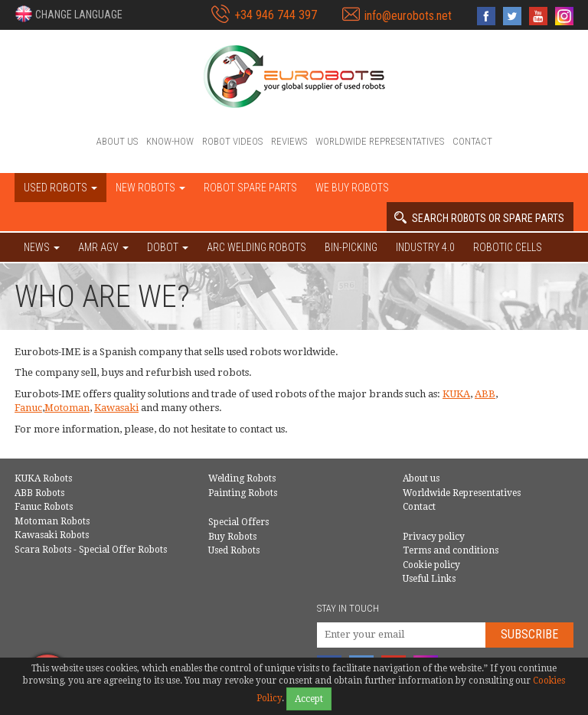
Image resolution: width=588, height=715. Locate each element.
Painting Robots (243, 493)
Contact (472, 141)
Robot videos (232, 141)
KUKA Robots (43, 478)
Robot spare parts (250, 188)
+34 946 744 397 (276, 15)
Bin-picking (351, 247)
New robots (150, 188)
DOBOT (168, 247)
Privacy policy (434, 537)
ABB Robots (39, 493)
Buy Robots (232, 537)
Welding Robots (242, 478)
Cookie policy (431, 565)
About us (117, 141)
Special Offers (238, 522)
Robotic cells (508, 247)
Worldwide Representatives (380, 141)
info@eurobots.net (408, 16)
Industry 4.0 (425, 247)
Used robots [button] (60, 188)
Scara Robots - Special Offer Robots (91, 550)
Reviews (289, 141)
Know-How (170, 141)
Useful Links (429, 579)
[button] (69, 14)
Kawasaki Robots (52, 535)
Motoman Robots (52, 521)
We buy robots (352, 188)
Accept (309, 699)
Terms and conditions (451, 550)
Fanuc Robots (44, 507)
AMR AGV (103, 247)
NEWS (42, 247)
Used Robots (234, 550)
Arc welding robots (256, 247)
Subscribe (529, 634)
